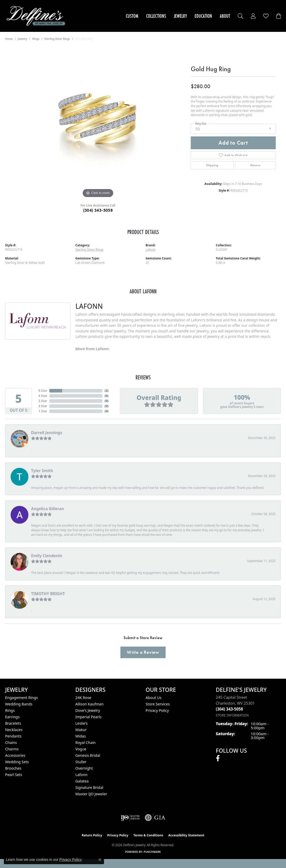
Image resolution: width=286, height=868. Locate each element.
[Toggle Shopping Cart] (279, 16)
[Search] (240, 16)
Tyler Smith (42, 471)
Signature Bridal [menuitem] (89, 787)
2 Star (43, 406)
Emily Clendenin (47, 556)
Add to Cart (233, 143)
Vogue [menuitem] (81, 749)
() (106, 391)
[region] (98, 122)
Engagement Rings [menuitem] (22, 698)
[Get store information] (232, 715)
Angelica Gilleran (47, 509)
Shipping (212, 165)
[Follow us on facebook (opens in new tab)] (218, 758)
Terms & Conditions (148, 835)
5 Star (43, 391)
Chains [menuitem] (11, 743)
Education (203, 16)
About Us (154, 698)
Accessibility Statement (186, 835)
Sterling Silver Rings (57, 39)
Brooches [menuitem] (13, 768)
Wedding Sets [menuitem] (17, 762)
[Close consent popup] (100, 860)
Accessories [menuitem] (15, 755)
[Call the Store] (230, 709)
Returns (255, 165)
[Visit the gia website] (155, 818)
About (225, 16)
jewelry (22, 39)
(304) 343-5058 (98, 210)
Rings (36, 39)
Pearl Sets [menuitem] (14, 775)
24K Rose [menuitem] (83, 698)
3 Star (43, 401)
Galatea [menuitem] (82, 781)
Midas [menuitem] (81, 736)
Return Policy (92, 835)
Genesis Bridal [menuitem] (88, 755)
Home (9, 39)
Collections (156, 16)
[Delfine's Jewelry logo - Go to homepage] (37, 16)
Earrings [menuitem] (12, 717)
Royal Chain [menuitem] (86, 743)
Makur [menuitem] (81, 730)
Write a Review (143, 652)
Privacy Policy (157, 710)
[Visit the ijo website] (130, 818)
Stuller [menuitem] (81, 762)
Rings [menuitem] (10, 710)
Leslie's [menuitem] (82, 723)
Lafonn (150, 249)
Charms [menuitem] (12, 749)
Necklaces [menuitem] (14, 730)
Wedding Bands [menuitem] (19, 704)
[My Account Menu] (253, 16)
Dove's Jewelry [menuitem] (88, 710)
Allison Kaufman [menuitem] (90, 704)
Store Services (158, 704)
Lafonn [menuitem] (82, 775)
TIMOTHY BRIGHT (48, 594)
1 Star (43, 411)
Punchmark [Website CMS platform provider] (152, 852)
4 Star (43, 396)
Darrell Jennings (47, 433)
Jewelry (180, 16)
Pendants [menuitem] (13, 736)
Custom (132, 16)
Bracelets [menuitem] (13, 723)
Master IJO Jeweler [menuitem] (91, 794)
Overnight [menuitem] (84, 768)
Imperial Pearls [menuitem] (89, 717)
